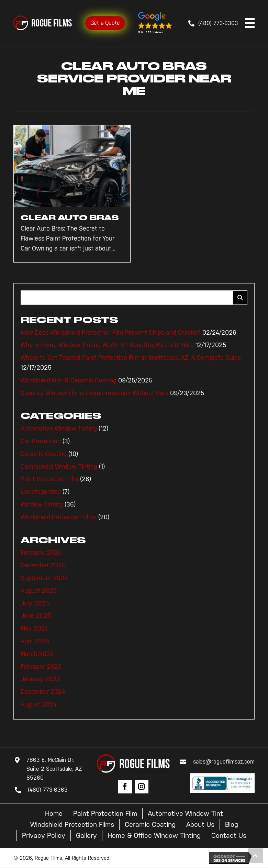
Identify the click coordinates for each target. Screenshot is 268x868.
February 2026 (41, 553)
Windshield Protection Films (59, 517)
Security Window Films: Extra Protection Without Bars (94, 393)
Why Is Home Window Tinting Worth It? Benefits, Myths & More (107, 345)
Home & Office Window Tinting (154, 835)
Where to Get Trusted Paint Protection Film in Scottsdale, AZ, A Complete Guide (131, 358)
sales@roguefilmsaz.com (224, 762)
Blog (232, 824)
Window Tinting (42, 504)
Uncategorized (41, 492)
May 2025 (35, 628)
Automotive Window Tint (185, 813)
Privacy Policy (44, 835)
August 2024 (39, 704)
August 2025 (39, 591)
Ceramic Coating (44, 454)
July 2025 (35, 603)
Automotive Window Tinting (59, 429)
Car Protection (41, 441)
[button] (155, 23)
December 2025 (43, 565)
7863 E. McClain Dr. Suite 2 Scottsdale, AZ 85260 (54, 769)
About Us (200, 824)
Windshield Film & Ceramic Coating (69, 380)
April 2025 (35, 641)
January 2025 (40, 679)
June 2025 (36, 616)
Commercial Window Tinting (59, 467)
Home (54, 813)
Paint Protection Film (49, 479)
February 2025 (41, 667)
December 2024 (43, 692)
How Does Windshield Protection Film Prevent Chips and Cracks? (111, 333)
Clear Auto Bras (70, 218)
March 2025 (37, 654)
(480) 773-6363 (218, 23)
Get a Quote (105, 23)
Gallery (86, 835)
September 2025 (44, 578)
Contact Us (229, 835)
